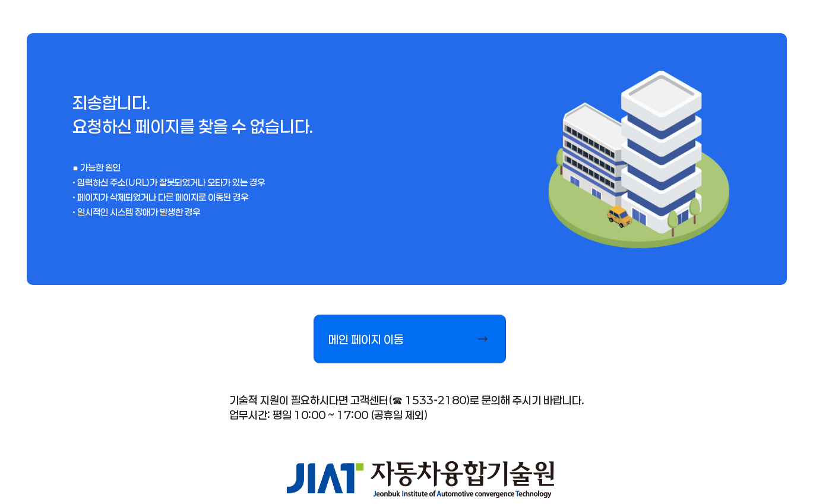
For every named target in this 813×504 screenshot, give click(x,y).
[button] (410, 339)
